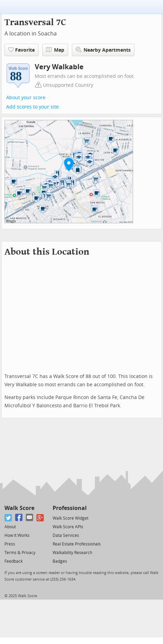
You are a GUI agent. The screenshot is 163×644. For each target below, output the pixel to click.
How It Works (17, 535)
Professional (70, 508)
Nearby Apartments (103, 50)
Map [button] (55, 50)
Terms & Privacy (20, 553)
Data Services (66, 535)
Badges (60, 561)
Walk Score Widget (70, 518)
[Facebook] (19, 518)
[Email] (30, 518)
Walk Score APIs (68, 527)
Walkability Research (72, 553)
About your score (26, 98)
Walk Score (19, 508)
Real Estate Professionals (77, 544)
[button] (69, 164)
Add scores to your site (32, 107)
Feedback (14, 561)
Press (10, 544)
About (10, 527)
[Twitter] (8, 518)
